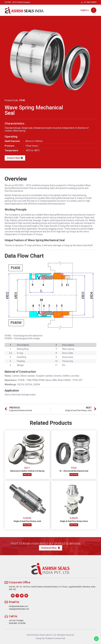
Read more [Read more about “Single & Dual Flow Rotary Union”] (74, 525)
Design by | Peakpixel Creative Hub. (51, 638)
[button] (94, 10)
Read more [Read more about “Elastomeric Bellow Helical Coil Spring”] (27, 474)
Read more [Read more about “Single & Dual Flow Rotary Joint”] (27, 525)
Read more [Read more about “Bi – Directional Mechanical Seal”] (74, 474)
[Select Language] (85, 10)
